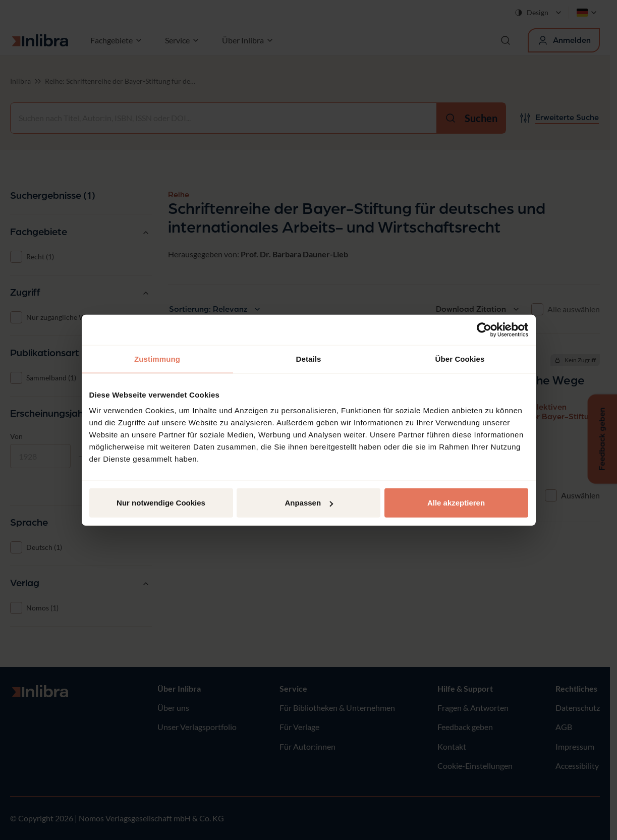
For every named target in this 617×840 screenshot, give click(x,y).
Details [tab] (309, 358)
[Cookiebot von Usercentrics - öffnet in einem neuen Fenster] (484, 329)
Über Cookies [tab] (460, 358)
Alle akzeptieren (456, 503)
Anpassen (309, 503)
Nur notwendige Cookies (161, 503)
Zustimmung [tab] (157, 358)
